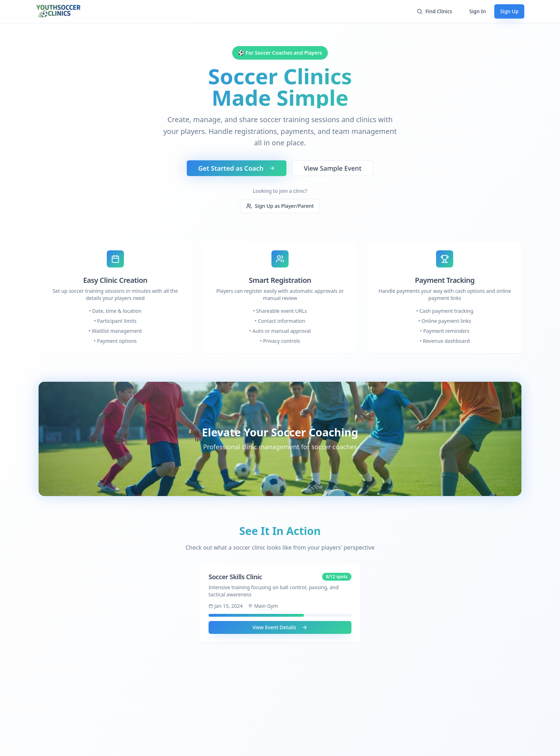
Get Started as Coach (237, 168)
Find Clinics (434, 11)
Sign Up (509, 11)
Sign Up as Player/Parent (280, 206)
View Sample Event (333, 168)
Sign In (477, 11)
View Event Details (280, 627)
